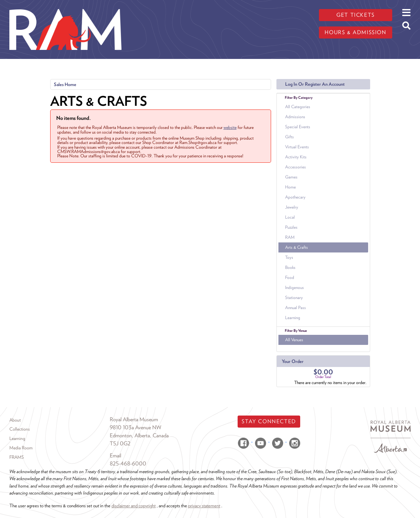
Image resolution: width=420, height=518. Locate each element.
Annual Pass (296, 308)
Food (290, 277)
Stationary (294, 298)
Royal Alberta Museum (134, 419)
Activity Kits (296, 157)
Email (115, 456)
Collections (20, 429)
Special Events (298, 127)
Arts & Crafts (297, 247)
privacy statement (204, 505)
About (15, 420)
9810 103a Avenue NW (136, 427)
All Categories (298, 107)
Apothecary (295, 197)
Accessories (296, 167)
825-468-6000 (128, 464)
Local (290, 217)
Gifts (289, 137)
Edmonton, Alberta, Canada (139, 435)
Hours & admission (355, 32)
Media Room (21, 448)
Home (290, 187)
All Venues (294, 340)
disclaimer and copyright (134, 505)
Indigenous (295, 287)
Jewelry (292, 207)
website (230, 127)
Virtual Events (297, 147)
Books (290, 267)
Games (291, 177)
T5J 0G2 (120, 443)
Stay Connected (269, 421)
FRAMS (17, 457)
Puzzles (291, 227)
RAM (290, 237)
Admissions (295, 117)
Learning (293, 318)
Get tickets (356, 15)
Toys (289, 257)
